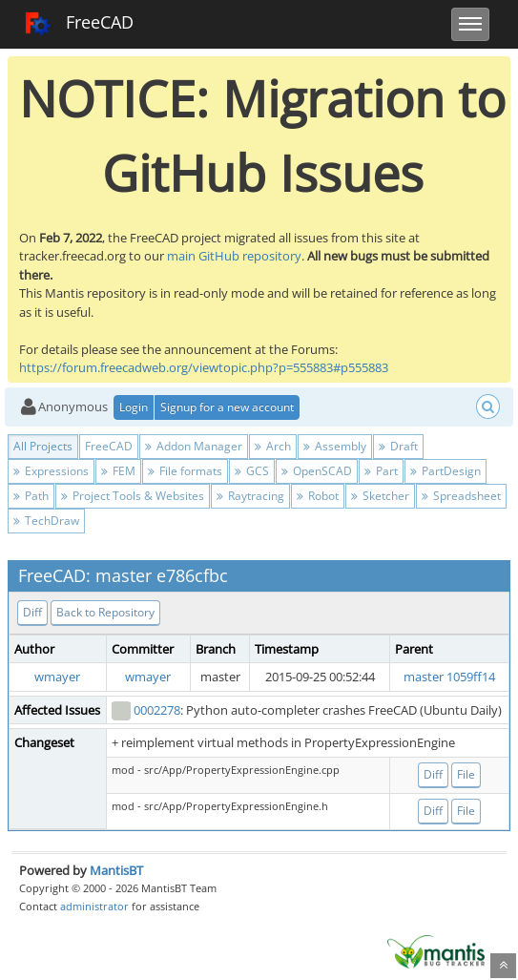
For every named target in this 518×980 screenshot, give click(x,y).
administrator (94, 906)
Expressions (51, 471)
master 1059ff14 (449, 677)
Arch (273, 446)
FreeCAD (79, 24)
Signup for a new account (227, 407)
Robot (318, 496)
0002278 (157, 710)
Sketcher (380, 496)
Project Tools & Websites (133, 496)
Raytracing (250, 496)
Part (381, 471)
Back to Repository (105, 612)
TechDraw (46, 521)
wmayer (57, 677)
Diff (32, 612)
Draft (398, 446)
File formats (185, 471)
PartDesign (445, 471)
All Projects (43, 446)
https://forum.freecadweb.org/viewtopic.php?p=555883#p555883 (204, 367)
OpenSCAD (317, 471)
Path (31, 496)
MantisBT (116, 870)
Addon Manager (194, 446)
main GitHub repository (234, 256)
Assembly (335, 446)
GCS (252, 471)
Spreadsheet (461, 496)
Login (134, 407)
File (466, 774)
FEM (118, 471)
